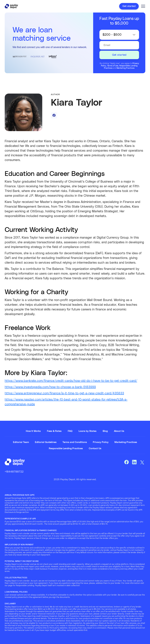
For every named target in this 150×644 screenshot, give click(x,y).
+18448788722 (14, 472)
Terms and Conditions (75, 442)
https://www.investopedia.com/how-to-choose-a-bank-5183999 (50, 387)
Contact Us (95, 448)
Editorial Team (21, 442)
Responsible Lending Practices (66, 448)
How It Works (33, 431)
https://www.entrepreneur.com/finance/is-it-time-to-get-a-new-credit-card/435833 (64, 393)
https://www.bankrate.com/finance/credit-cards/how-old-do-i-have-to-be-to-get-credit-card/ (71, 381)
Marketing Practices (126, 68)
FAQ (70, 431)
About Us (119, 431)
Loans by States (88, 431)
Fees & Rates (54, 431)
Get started (129, 6)
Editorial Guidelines (46, 442)
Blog (105, 431)
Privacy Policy (101, 442)
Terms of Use (113, 66)
